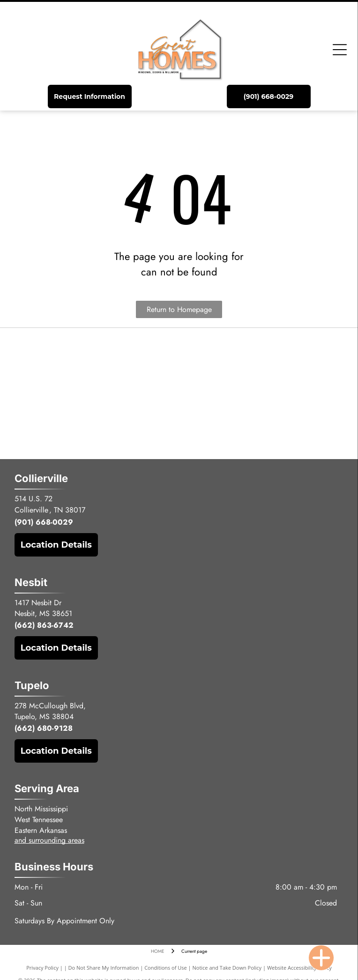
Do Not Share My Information (104, 968)
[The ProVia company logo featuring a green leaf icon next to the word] (103, 429)
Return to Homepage (179, 309)
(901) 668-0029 (44, 522)
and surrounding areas (49, 840)
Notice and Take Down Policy (227, 968)
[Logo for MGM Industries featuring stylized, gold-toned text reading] (103, 393)
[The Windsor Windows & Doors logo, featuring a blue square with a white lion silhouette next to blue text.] (255, 393)
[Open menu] (340, 50)
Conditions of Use (166, 968)
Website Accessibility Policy (299, 968)
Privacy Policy (42, 968)
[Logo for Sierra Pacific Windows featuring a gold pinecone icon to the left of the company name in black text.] (255, 358)
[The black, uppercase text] (103, 358)
